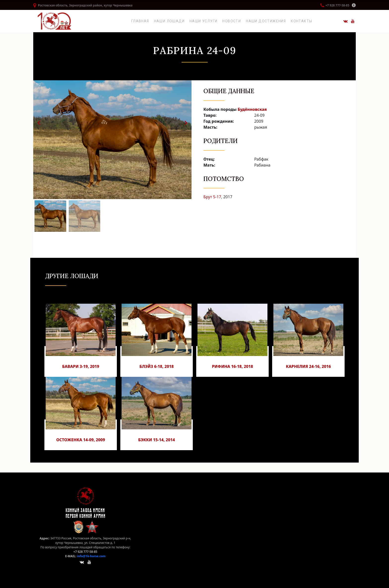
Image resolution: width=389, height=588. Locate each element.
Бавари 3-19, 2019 (81, 366)
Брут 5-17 (212, 197)
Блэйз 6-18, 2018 (157, 366)
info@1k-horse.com (91, 556)
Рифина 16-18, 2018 (232, 366)
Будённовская (252, 109)
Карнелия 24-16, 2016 (308, 366)
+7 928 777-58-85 (337, 5)
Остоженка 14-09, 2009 (81, 440)
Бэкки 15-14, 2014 (157, 440)
